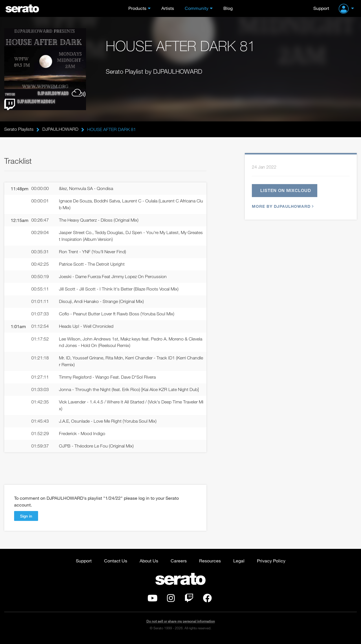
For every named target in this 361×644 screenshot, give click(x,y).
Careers (179, 565)
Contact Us (116, 565)
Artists (168, 8)
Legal (239, 565)
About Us (149, 565)
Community (197, 8)
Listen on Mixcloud (286, 191)
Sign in (26, 520)
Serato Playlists (19, 129)
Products (137, 8)
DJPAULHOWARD (60, 129)
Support (321, 8)
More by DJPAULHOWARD (282, 207)
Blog (228, 8)
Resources (210, 565)
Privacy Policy (271, 565)
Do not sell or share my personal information (181, 626)
